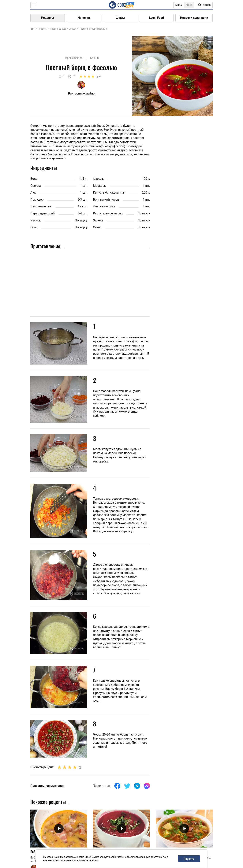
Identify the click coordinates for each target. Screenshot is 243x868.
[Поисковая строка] (204, 5)
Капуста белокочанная (109, 193)
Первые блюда (58, 29)
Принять (189, 859)
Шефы (120, 18)
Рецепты (48, 18)
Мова (179, 5)
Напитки (84, 18)
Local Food (156, 18)
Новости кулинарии (194, 18)
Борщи (72, 29)
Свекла (36, 186)
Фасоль (98, 179)
